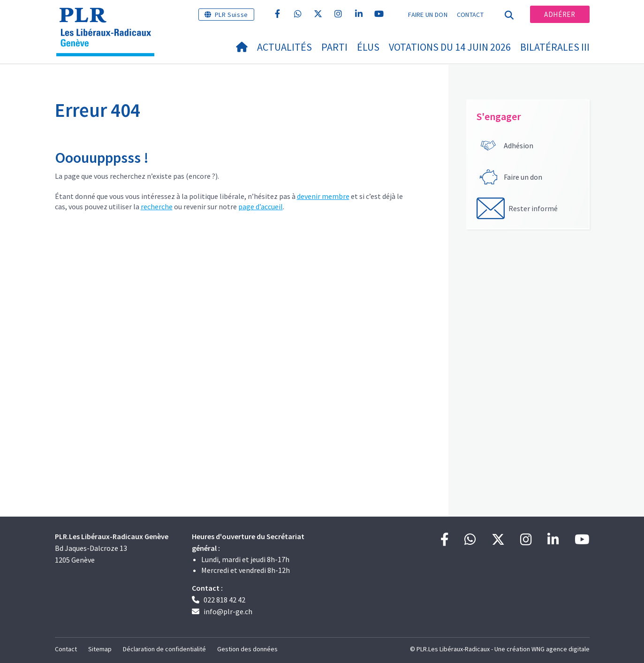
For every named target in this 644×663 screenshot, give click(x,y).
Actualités (284, 47)
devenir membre (323, 196)
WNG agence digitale (561, 649)
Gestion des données (247, 649)
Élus (368, 47)
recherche (157, 206)
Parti (334, 47)
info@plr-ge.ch (228, 611)
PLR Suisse (231, 15)
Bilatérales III (555, 47)
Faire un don (428, 15)
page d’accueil (261, 206)
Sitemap (100, 649)
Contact (470, 15)
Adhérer (560, 14)
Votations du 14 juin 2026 (450, 47)
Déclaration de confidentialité (164, 649)
